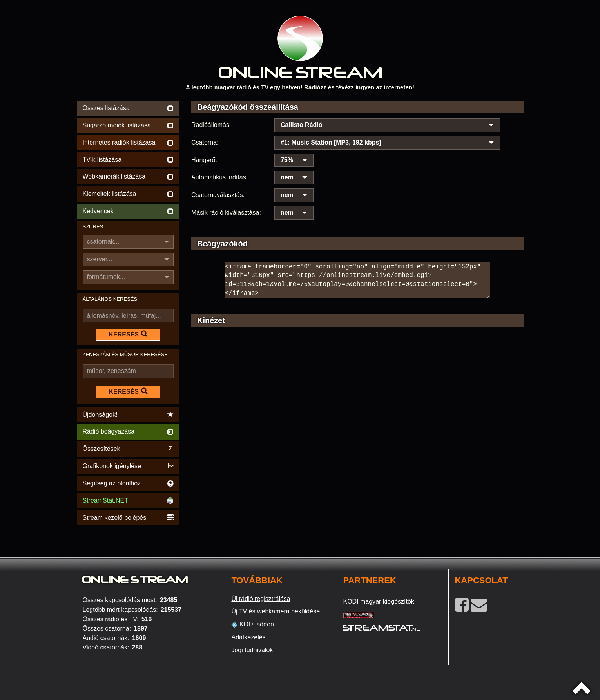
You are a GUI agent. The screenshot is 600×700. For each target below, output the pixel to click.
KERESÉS (128, 334)
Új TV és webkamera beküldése (276, 611)
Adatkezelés (248, 637)
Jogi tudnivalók (252, 650)
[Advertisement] (357, 402)
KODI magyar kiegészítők (378, 601)
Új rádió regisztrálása (261, 599)
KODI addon (253, 624)
